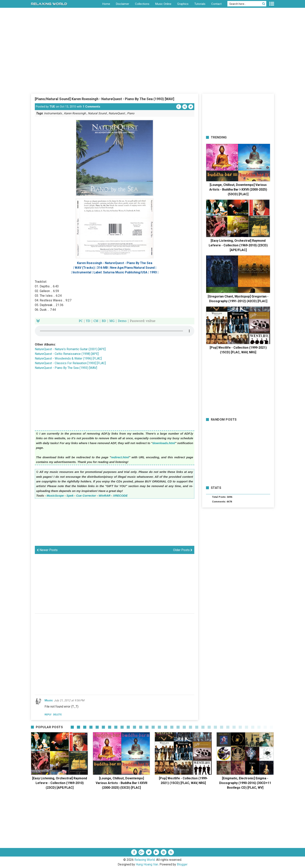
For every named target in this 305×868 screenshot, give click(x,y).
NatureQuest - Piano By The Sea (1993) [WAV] (66, 368)
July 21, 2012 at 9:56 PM (69, 700)
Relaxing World (145, 860)
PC (81, 321)
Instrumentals (53, 113)
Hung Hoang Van (147, 864)
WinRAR (105, 496)
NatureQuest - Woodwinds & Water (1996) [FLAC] (68, 358)
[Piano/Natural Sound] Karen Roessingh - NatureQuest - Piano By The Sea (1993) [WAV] (105, 99)
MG (112, 321)
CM (96, 321)
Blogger (182, 864)
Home (106, 4)
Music (49, 700)
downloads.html (164, 443)
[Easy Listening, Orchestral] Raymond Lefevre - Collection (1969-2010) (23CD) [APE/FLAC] (238, 245)
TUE (52, 107)
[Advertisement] (152, 64)
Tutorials (200, 4)
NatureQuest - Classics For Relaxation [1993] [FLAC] (70, 363)
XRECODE (120, 496)
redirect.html (120, 457)
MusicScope (55, 496)
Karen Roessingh (75, 113)
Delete (57, 715)
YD (88, 321)
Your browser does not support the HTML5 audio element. (115, 331)
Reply (48, 715)
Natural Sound (97, 113)
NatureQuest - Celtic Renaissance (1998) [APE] (67, 354)
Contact (216, 4)
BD (104, 321)
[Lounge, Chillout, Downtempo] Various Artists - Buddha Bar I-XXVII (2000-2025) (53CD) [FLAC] (238, 189)
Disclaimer (123, 4)
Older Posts (183, 550)
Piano (131, 113)
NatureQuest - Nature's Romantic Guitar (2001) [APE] (70, 349)
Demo (122, 321)
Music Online (163, 4)
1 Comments (91, 107)
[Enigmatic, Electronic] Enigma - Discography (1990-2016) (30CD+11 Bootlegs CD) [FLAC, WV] (245, 783)
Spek (70, 496)
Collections (142, 4)
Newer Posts (47, 550)
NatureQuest (117, 113)
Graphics (183, 4)
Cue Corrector (86, 496)
